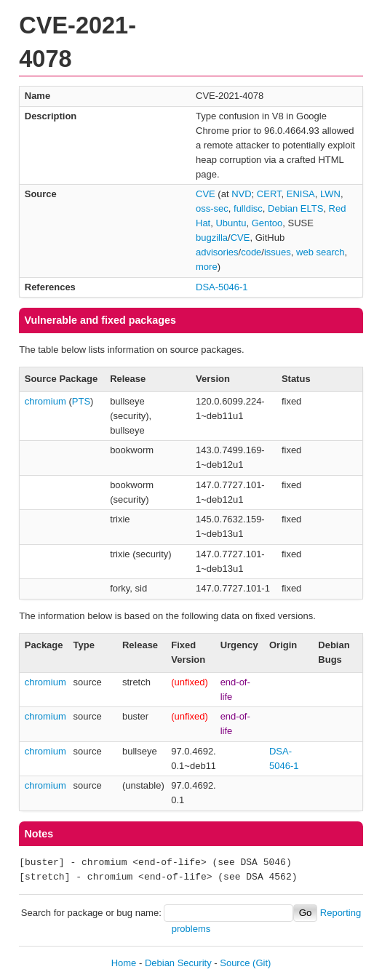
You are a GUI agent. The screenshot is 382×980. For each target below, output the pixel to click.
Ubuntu (231, 223)
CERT (269, 194)
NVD (241, 194)
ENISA (301, 194)
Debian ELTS (295, 208)
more (207, 267)
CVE (206, 194)
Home (124, 963)
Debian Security (178, 963)
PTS (81, 401)
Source (235, 963)
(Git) (262, 963)
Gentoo (267, 223)
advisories (217, 252)
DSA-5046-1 (222, 287)
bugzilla (212, 238)
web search (320, 252)
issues (278, 252)
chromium (45, 401)
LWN (330, 194)
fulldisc (248, 208)
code (251, 252)
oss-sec (212, 208)
